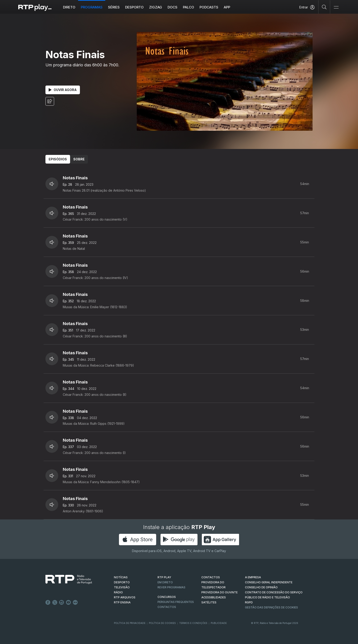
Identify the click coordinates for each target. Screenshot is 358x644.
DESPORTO (122, 582)
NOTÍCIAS (121, 577)
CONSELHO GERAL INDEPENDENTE (269, 582)
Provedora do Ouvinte (220, 592)
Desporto (135, 7)
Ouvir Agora (63, 90)
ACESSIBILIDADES (214, 597)
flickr (75, 602)
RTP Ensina (122, 602)
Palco (189, 7)
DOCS (173, 7)
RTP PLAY (164, 577)
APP (227, 7)
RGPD (249, 602)
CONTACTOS (211, 577)
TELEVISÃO (122, 587)
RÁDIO (118, 592)
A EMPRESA (253, 577)
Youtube (68, 602)
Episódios (58, 159)
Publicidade (219, 623)
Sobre (79, 159)
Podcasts (209, 7)
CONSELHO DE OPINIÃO (261, 587)
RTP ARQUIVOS (125, 597)
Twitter (55, 602)
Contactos (167, 607)
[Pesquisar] (324, 7)
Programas (92, 7)
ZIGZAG (156, 7)
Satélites (209, 602)
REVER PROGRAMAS (171, 587)
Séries (114, 7)
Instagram (62, 602)
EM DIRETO (165, 582)
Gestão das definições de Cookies (271, 607)
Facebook (48, 602)
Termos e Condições (193, 623)
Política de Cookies (162, 623)
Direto (69, 7)
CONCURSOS (167, 597)
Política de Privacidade (130, 623)
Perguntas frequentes (176, 602)
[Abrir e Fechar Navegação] (336, 7)
